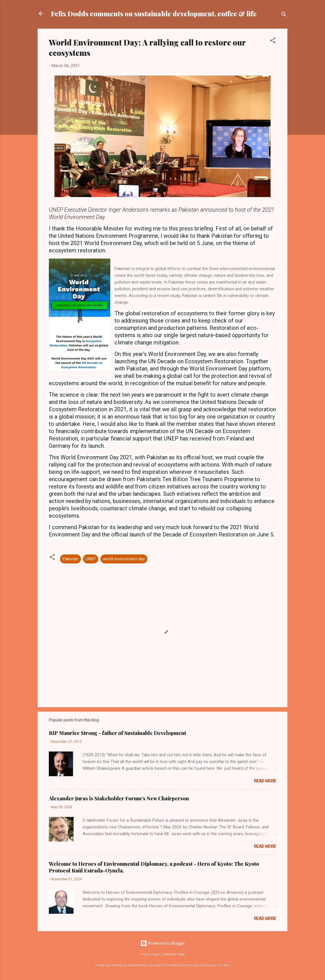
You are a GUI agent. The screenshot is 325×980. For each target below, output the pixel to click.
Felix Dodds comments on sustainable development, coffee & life (154, 13)
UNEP (91, 559)
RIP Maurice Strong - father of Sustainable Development (117, 733)
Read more (265, 781)
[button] (273, 41)
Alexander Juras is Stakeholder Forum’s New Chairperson (119, 798)
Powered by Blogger (163, 943)
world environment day (124, 559)
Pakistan (70, 559)
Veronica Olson (175, 954)
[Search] (284, 15)
